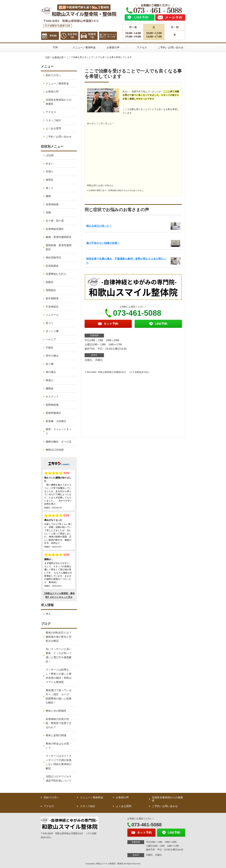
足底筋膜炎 (52, 266)
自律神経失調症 (55, 229)
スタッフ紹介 (53, 120)
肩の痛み (51, 372)
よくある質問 (53, 128)
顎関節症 (51, 290)
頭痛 (48, 212)
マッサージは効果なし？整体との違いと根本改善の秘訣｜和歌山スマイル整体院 (59, 676)
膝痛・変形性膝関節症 (59, 237)
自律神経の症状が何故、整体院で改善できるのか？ (59, 723)
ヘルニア (51, 339)
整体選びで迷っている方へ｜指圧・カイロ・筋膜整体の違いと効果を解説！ (59, 697)
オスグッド (52, 397)
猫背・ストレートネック (59, 431)
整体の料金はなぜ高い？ (57, 746)
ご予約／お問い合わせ (171, 47)
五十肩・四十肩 (55, 221)
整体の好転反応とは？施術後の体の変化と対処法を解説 (59, 637)
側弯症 (50, 180)
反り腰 (50, 364)
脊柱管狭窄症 (53, 258)
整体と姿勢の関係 (56, 735)
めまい (50, 163)
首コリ (50, 323)
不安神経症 (52, 307)
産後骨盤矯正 (53, 413)
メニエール (52, 315)
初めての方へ (53, 75)
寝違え (50, 380)
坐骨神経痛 (52, 204)
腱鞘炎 (50, 388)
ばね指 (50, 155)
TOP (55, 47)
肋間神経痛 (52, 405)
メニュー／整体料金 (84, 47)
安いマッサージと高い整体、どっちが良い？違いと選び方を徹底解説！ (59, 655)
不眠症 (50, 348)
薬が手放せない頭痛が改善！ (103, 243)
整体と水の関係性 (56, 711)
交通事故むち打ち (56, 274)
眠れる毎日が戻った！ (99, 226)
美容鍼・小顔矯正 (56, 421)
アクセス (142, 47)
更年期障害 (52, 298)
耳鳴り (50, 172)
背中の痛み (52, 356)
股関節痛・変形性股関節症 (59, 247)
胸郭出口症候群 (55, 450)
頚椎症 (50, 282)
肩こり (50, 188)
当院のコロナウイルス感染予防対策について (59, 779)
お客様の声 (113, 47)
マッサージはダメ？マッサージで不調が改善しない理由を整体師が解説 (59, 762)
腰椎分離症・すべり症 (59, 442)
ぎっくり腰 (52, 331)
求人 (48, 614)
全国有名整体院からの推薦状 (59, 102)
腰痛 (48, 196)
